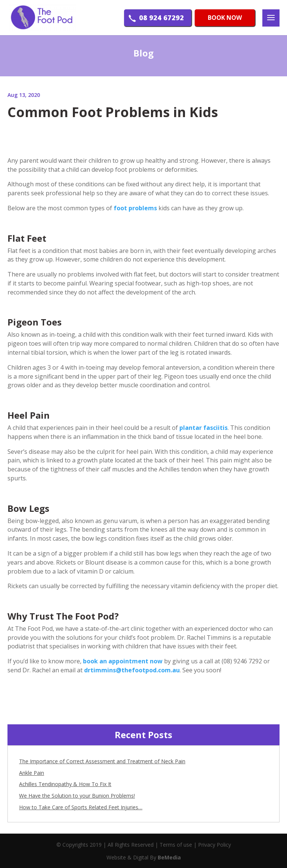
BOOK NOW (225, 18)
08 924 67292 (161, 18)
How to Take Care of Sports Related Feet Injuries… (81, 807)
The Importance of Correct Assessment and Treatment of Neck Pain (102, 761)
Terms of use (176, 845)
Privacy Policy (215, 845)
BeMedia (169, 857)
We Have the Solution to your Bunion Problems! (77, 796)
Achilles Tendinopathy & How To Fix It (65, 784)
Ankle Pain (32, 773)
